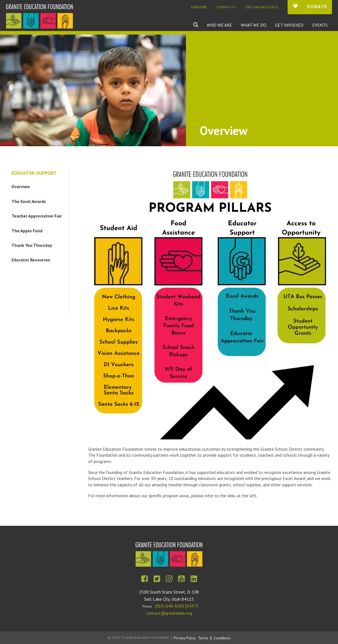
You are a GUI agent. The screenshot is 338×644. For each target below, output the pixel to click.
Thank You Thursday (32, 245)
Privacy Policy (185, 638)
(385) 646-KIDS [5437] (261, 7)
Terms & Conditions (214, 638)
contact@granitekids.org (169, 613)
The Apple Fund (27, 231)
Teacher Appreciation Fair (37, 216)
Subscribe (199, 7)
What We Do (253, 25)
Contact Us (226, 7)
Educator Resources (31, 260)
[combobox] (200, 25)
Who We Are (219, 25)
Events (320, 25)
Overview (21, 187)
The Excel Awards (29, 201)
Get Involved (289, 25)
